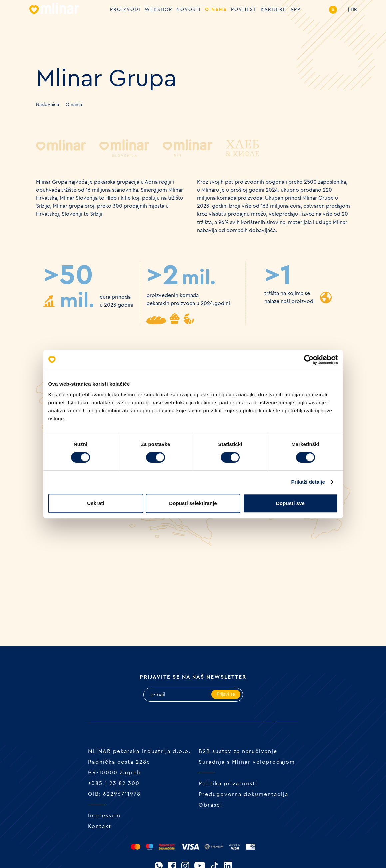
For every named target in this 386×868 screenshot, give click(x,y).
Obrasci (211, 805)
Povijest (244, 10)
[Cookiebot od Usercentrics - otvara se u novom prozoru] (309, 360)
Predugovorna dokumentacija (244, 794)
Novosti (189, 10)
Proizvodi (125, 10)
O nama (216, 10)
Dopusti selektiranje (193, 503)
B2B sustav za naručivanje (238, 751)
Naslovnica (47, 105)
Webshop (158, 10)
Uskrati (96, 503)
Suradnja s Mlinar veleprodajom (247, 762)
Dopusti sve (290, 503)
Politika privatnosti (228, 784)
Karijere (274, 10)
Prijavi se (226, 694)
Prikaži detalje (308, 482)
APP (296, 10)
